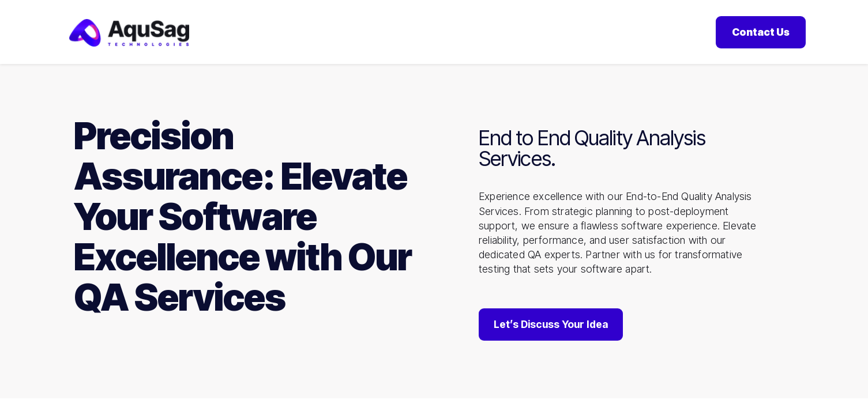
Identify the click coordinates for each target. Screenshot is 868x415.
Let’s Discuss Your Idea (551, 327)
